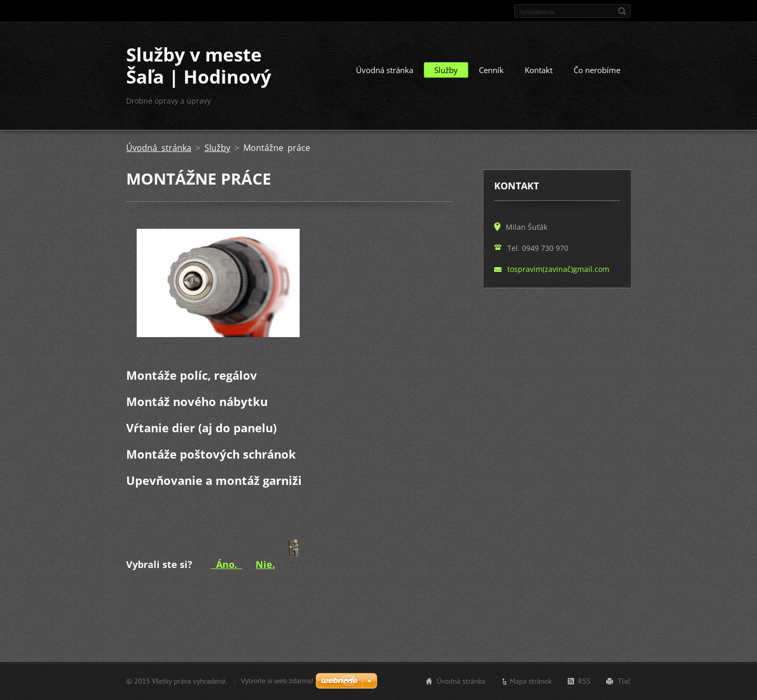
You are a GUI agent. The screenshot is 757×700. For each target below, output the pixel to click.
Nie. (265, 564)
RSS (584, 681)
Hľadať (622, 11)
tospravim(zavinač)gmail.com (558, 269)
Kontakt (539, 70)
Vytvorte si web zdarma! (277, 681)
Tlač (624, 681)
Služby (446, 70)
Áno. (227, 564)
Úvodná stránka (385, 70)
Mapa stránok (531, 681)
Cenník (491, 70)
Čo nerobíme (597, 70)
